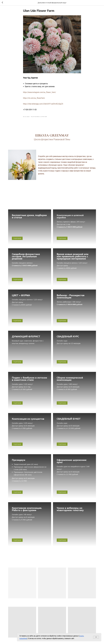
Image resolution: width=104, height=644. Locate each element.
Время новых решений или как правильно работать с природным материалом (73, 256)
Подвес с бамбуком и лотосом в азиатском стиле (29, 379)
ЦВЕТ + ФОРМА (21, 295)
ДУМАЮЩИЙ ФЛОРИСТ (26, 336)
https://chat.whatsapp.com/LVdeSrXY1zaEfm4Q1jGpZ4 (43, 104)
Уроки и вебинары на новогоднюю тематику (70, 509)
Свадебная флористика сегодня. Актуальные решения (26, 256)
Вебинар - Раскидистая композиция (71, 296)
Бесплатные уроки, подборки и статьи (29, 216)
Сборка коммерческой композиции (70, 379)
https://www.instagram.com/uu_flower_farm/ (39, 92)
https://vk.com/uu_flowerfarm (34, 98)
